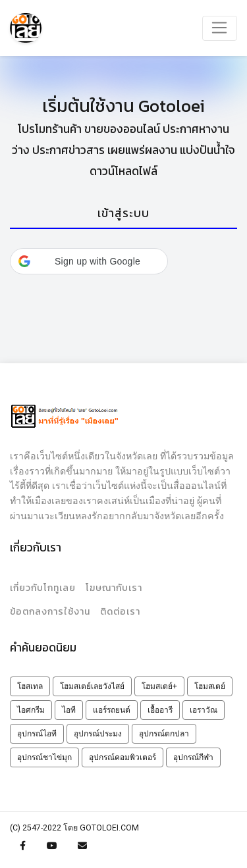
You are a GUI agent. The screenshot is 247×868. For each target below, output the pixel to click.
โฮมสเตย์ (210, 686)
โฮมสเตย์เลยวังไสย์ (92, 686)
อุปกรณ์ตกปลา (164, 734)
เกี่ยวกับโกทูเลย (43, 588)
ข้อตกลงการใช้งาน (50, 612)
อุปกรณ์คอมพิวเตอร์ (123, 757)
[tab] (123, 215)
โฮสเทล (30, 686)
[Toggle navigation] (220, 28)
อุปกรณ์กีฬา (193, 757)
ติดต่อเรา (120, 612)
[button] (89, 261)
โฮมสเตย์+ (159, 686)
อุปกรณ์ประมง (98, 734)
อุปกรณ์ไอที (37, 734)
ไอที (69, 710)
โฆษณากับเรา (114, 588)
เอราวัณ (204, 710)
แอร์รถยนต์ (112, 710)
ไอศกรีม (31, 710)
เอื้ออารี (160, 710)
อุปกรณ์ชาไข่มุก (44, 757)
